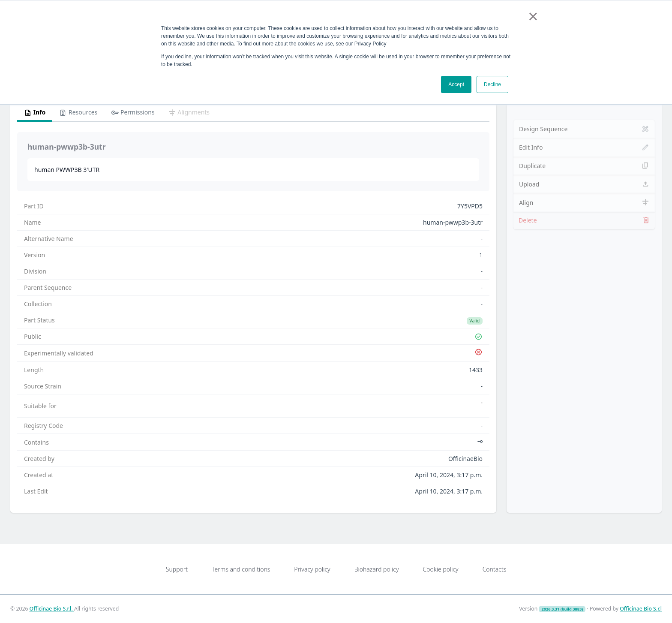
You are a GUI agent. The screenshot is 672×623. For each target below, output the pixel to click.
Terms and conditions (241, 569)
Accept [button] (456, 84)
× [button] (533, 16)
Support (177, 569)
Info (35, 113)
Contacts (495, 569)
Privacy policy (312, 569)
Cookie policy (440, 569)
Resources (78, 113)
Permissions (133, 113)
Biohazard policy (377, 569)
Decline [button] (492, 84)
